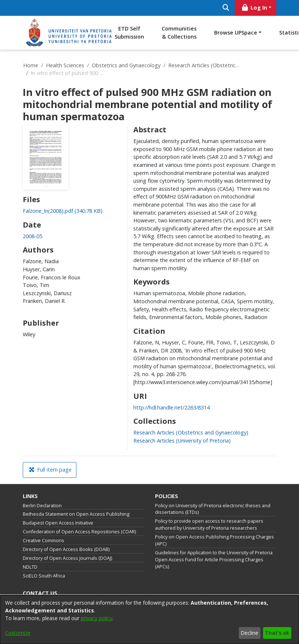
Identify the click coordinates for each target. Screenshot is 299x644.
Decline (249, 633)
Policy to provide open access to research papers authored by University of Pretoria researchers (209, 525)
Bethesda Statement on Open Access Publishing (76, 514)
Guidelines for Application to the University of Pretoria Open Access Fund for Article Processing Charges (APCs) (214, 560)
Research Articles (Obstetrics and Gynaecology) (205, 65)
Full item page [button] (50, 470)
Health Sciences (65, 65)
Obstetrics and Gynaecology (126, 65)
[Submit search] (226, 8)
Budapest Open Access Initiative (58, 523)
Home (31, 65)
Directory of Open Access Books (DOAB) (66, 549)
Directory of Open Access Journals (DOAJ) (67, 558)
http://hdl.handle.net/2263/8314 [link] (172, 407)
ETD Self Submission (129, 33)
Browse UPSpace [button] (236, 33)
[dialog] (149, 620)
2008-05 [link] (33, 236)
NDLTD (30, 567)
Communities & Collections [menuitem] (179, 33)
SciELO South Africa (44, 576)
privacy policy (97, 618)
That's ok (277, 633)
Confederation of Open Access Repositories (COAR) (79, 532)
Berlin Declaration (42, 506)
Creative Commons (44, 541)
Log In (254, 8)
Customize (18, 633)
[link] (63, 211)
